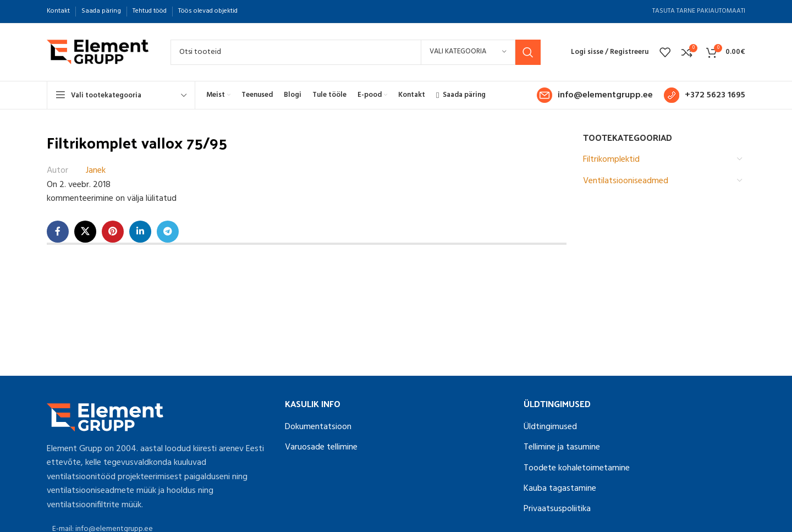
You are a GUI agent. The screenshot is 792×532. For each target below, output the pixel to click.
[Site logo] (98, 52)
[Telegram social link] (168, 232)
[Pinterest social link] (113, 232)
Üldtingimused (550, 427)
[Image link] (105, 417)
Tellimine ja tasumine (562, 447)
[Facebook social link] (58, 232)
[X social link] (85, 232)
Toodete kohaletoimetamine (577, 468)
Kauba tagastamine (560, 489)
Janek (96, 171)
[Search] (356, 52)
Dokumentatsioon (318, 427)
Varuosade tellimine (321, 447)
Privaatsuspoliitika (557, 509)
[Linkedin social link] (140, 232)
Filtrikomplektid (611, 160)
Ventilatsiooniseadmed (626, 181)
